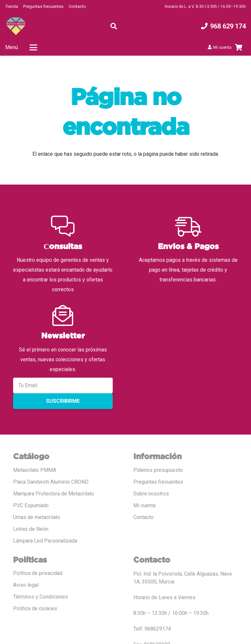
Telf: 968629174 (152, 629)
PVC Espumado (31, 505)
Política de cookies (35, 608)
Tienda (12, 6)
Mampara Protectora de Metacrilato (54, 494)
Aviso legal (26, 585)
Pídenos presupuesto (158, 470)
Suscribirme (63, 401)
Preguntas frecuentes (43, 6)
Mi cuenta (144, 505)
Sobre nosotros (151, 494)
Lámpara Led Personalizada (45, 541)
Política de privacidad (38, 573)
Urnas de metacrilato (37, 517)
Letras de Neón (31, 529)
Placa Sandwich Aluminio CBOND (51, 482)
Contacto (77, 6)
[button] (114, 26)
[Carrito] (239, 47)
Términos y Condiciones (41, 597)
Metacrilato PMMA (35, 470)
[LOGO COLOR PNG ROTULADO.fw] (16, 26)
